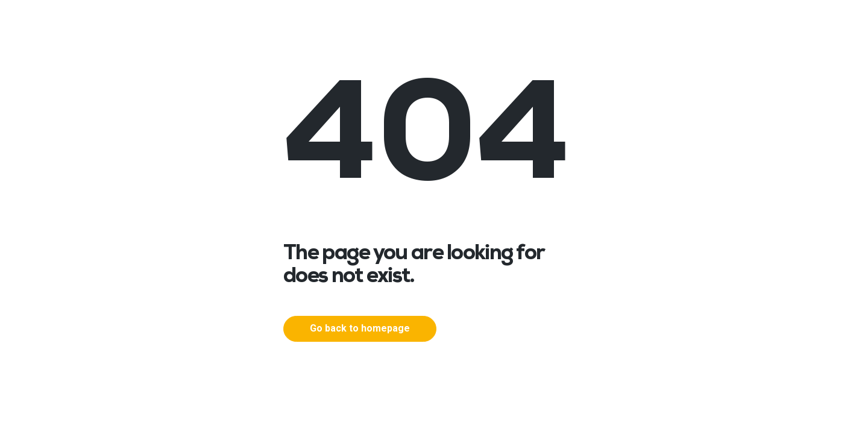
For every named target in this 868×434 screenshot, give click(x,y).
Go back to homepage (360, 328)
